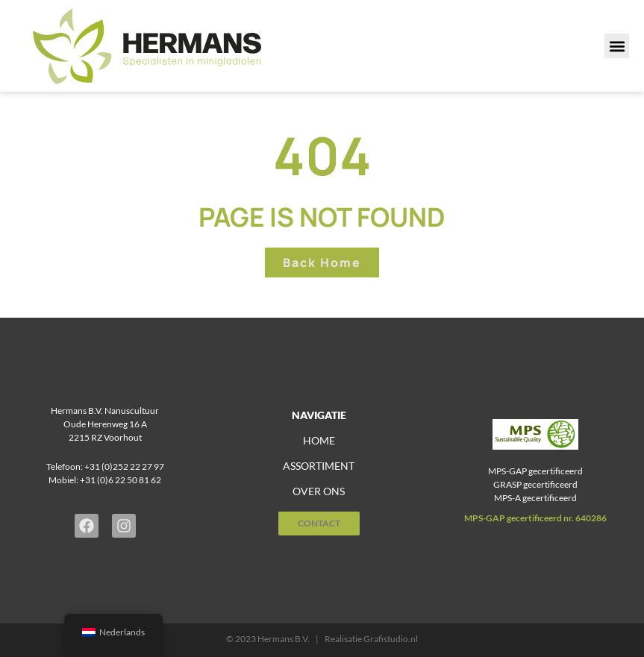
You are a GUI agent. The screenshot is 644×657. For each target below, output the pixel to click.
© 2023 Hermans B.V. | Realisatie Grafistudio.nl (322, 639)
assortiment (319, 466)
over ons (319, 491)
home (319, 440)
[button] (617, 46)
